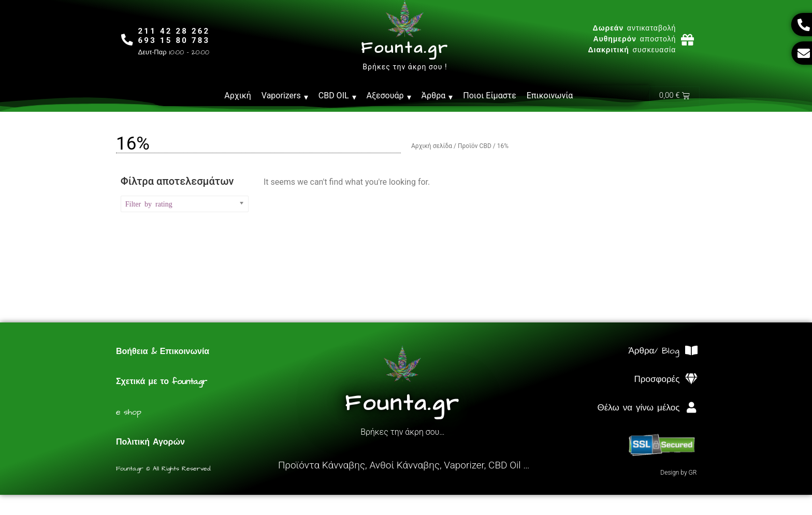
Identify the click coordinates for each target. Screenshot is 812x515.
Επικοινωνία (550, 95)
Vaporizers (285, 96)
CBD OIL (337, 96)
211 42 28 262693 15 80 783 (175, 36)
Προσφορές (657, 380)
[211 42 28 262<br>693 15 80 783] (128, 40)
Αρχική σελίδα (432, 146)
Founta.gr (405, 48)
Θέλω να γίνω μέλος (638, 408)
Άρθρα (437, 96)
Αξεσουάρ (389, 96)
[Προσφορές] (691, 380)
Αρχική (238, 95)
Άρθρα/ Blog (654, 351)
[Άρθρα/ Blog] (691, 351)
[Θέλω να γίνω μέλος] (691, 408)
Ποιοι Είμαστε (490, 95)
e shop (129, 413)
